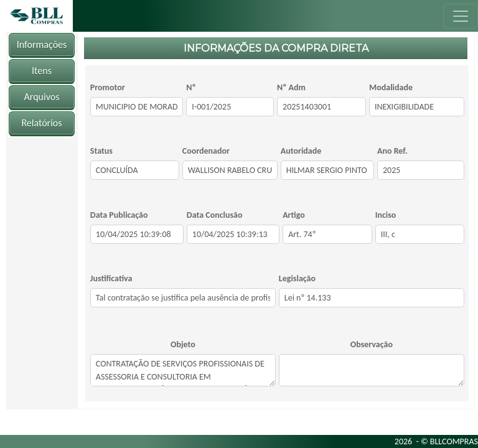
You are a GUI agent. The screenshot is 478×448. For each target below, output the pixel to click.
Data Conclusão (215, 215)
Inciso (386, 215)
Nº (191, 87)
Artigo (294, 215)
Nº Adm (291, 87)
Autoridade (301, 151)
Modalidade (391, 87)
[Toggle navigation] (461, 16)
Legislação (297, 278)
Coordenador (206, 151)
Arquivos (42, 97)
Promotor (108, 87)
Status (101, 151)
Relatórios (41, 123)
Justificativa (111, 278)
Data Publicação (119, 215)
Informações (42, 44)
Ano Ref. (392, 151)
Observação (372, 344)
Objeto (183, 344)
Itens (42, 71)
